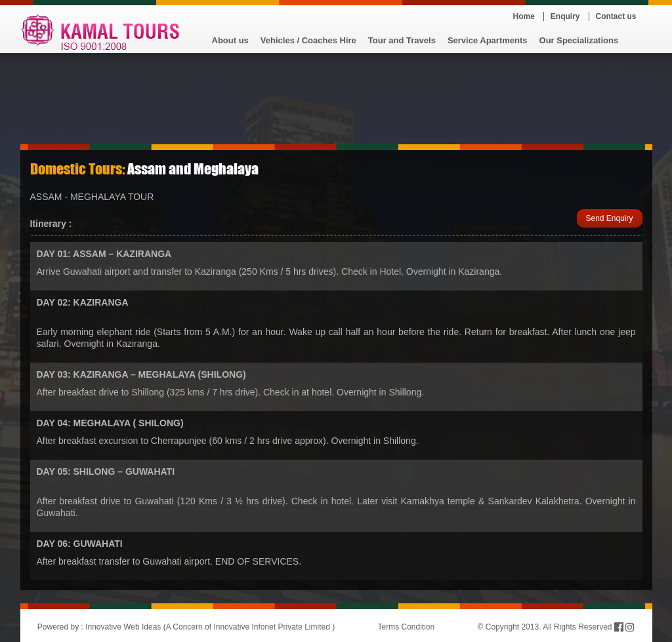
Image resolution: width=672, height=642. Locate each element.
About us (230, 40)
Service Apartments (488, 40)
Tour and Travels (402, 40)
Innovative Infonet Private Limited (271, 627)
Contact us (616, 16)
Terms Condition (407, 627)
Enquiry (565, 16)
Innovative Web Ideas (123, 627)
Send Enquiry (609, 218)
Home (524, 16)
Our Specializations (579, 40)
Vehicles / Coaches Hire (308, 40)
